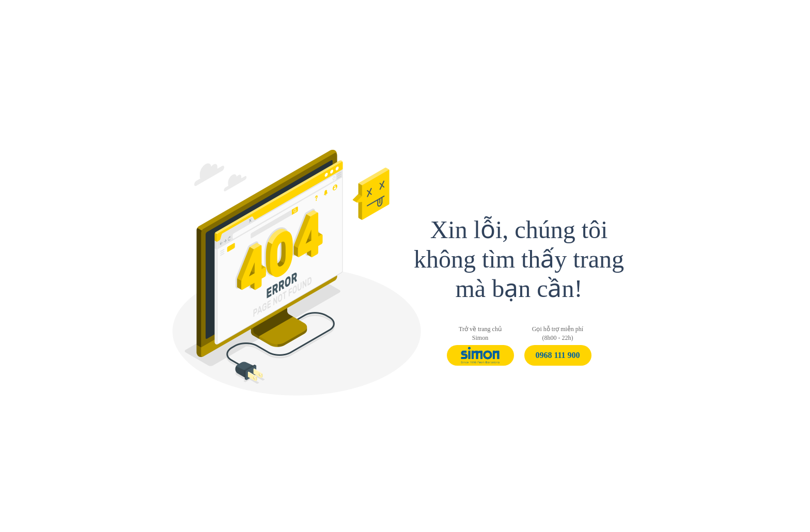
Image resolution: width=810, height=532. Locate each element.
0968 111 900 (557, 355)
